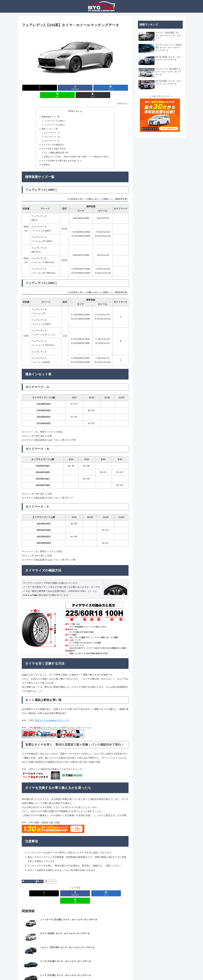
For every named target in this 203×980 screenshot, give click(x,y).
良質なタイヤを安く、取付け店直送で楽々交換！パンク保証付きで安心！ (77, 158)
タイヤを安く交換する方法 (54, 150)
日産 (40, 882)
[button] (93, 95)
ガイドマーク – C (52, 141)
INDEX (71, 111)
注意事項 (46, 166)
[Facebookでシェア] (75, 88)
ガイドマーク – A (52, 133)
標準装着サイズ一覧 (51, 117)
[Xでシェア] (40, 88)
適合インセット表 (50, 129)
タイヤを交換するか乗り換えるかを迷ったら (62, 162)
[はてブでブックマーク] (111, 88)
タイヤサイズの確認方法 (53, 146)
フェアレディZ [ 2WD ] (54, 121)
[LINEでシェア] (57, 95)
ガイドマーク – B (52, 137)
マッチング (51, 882)
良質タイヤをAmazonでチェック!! (52, 722)
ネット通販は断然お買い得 (56, 154)
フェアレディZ (29, 882)
